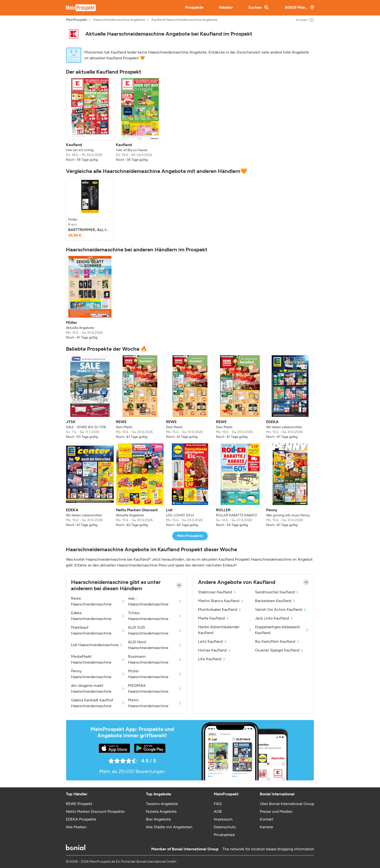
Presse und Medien (276, 811)
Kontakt (267, 819)
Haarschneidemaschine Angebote (119, 20)
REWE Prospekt (79, 804)
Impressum (223, 819)
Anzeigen (305, 20)
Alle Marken (76, 827)
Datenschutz (225, 827)
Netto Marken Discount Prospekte (95, 811)
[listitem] (90, 120)
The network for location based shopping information (268, 849)
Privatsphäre (224, 835)
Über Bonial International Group (287, 804)
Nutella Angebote (161, 811)
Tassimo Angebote (162, 804)
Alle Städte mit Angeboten (169, 827)
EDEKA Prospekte (81, 819)
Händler (226, 7)
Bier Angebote (158, 819)
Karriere (266, 827)
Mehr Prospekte (190, 536)
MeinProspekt (76, 20)
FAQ (218, 804)
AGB (218, 811)
